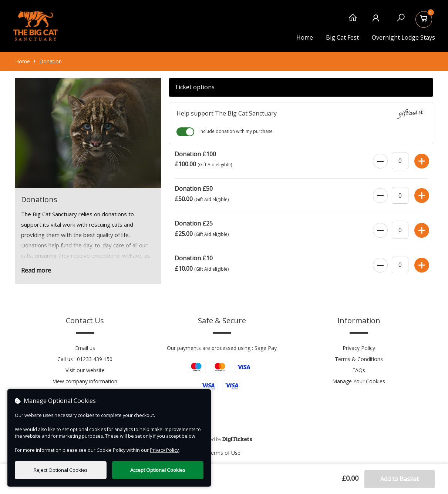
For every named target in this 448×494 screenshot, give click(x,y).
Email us (85, 348)
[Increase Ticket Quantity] (421, 160)
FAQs (359, 370)
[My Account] (377, 21)
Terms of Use (224, 453)
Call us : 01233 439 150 (85, 359)
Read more (36, 270)
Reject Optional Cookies (61, 470)
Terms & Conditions (359, 359)
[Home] (353, 21)
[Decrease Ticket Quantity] (379, 160)
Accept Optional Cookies (158, 470)
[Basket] (425, 21)
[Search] (401, 21)
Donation (48, 61)
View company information (85, 381)
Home (305, 37)
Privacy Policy (359, 348)
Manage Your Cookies (359, 381)
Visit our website (85, 370)
